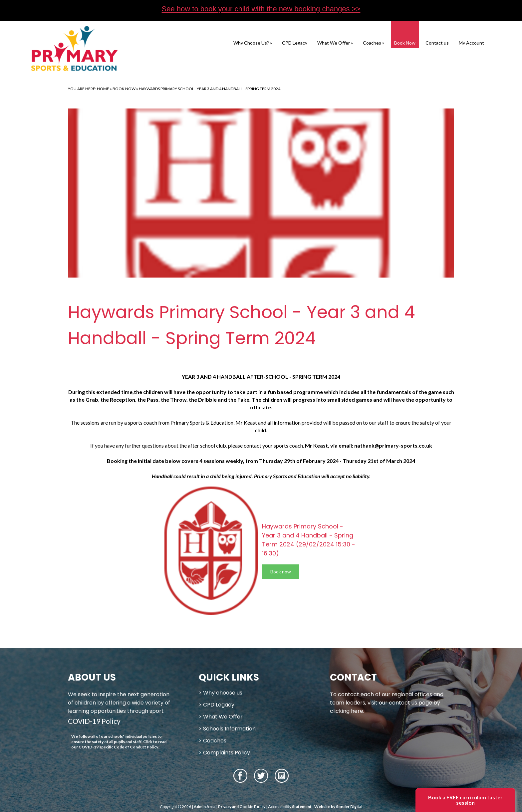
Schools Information (229, 729)
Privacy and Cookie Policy (242, 807)
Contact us (437, 43)
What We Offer (335, 43)
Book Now (405, 43)
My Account (471, 43)
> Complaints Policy (224, 753)
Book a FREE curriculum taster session (465, 800)
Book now (281, 572)
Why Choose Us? (253, 43)
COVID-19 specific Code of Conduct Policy (118, 747)
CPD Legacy (295, 43)
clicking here (347, 711)
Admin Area (205, 807)
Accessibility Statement (290, 807)
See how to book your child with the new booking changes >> (261, 9)
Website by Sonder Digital (338, 807)
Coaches (374, 43)
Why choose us (223, 693)
